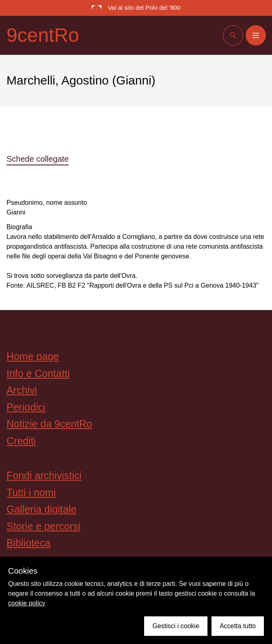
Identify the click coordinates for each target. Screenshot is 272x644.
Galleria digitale (41, 509)
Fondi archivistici (44, 475)
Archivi (22, 390)
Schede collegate (38, 159)
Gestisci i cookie (176, 626)
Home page (33, 356)
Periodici (26, 407)
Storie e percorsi (43, 526)
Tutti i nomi (31, 492)
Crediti (21, 441)
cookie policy (27, 603)
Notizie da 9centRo (49, 424)
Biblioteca (28, 543)
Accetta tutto (238, 626)
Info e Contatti (38, 373)
